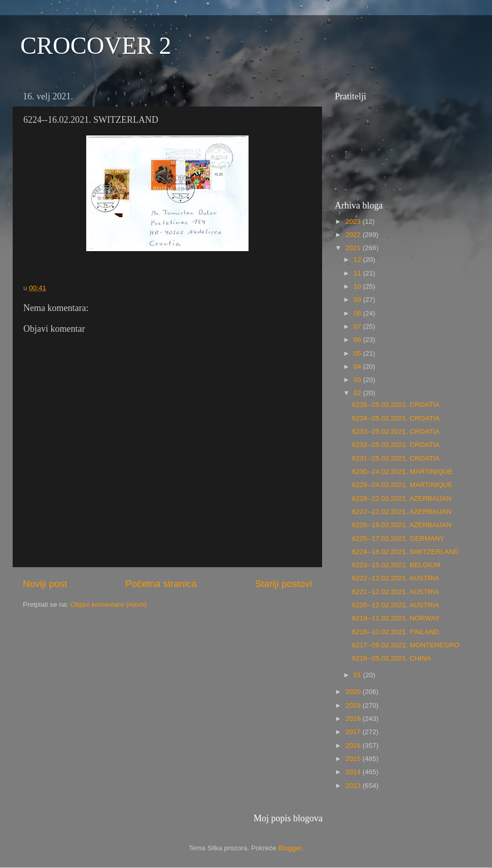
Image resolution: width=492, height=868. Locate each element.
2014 (354, 772)
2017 (354, 732)
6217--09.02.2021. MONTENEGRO (406, 645)
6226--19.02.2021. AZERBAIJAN (402, 525)
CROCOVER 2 (96, 45)
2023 (354, 221)
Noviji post (45, 584)
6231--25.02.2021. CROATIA (396, 458)
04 (358, 367)
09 (358, 300)
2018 (354, 719)
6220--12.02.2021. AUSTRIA (396, 605)
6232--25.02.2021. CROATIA (396, 445)
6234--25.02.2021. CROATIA (396, 418)
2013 (354, 786)
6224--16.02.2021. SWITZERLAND (406, 552)
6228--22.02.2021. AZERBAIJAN (402, 498)
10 (358, 286)
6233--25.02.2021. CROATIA (396, 431)
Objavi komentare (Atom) (109, 604)
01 (358, 675)
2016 (354, 745)
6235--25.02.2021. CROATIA (396, 405)
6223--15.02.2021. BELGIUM (396, 565)
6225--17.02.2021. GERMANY (398, 539)
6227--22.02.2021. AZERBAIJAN (402, 512)
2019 (354, 705)
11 (358, 273)
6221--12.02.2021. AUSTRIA (396, 592)
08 (358, 313)
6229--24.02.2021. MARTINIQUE (402, 485)
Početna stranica (161, 584)
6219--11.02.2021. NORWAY (396, 618)
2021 (354, 248)
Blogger (290, 848)
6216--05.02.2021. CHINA (392, 658)
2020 (354, 692)
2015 (354, 759)
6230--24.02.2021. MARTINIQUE (402, 472)
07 (358, 326)
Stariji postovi (284, 584)
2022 (354, 235)
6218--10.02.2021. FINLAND (396, 632)
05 (358, 353)
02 (358, 393)
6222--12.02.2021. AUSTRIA (396, 578)
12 (358, 259)
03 (358, 380)
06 (358, 340)
